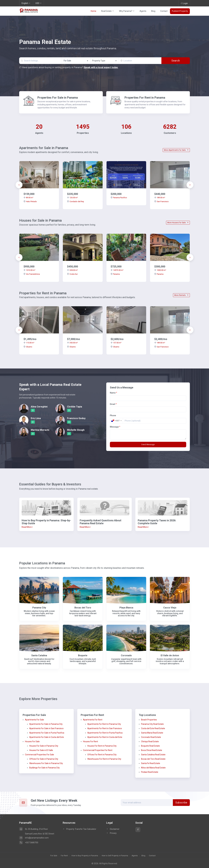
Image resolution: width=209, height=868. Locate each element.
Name (113, 393)
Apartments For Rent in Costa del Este (105, 737)
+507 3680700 (29, 843)
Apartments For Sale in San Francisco (46, 728)
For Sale (54, 856)
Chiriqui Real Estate (150, 741)
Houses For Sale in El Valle (41, 750)
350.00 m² (72, 343)
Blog (153, 11)
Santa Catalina (39, 655)
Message (115, 427)
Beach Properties (149, 720)
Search (176, 61)
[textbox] (105, 61)
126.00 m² (72, 198)
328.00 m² (72, 270)
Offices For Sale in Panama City (44, 759)
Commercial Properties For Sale (39, 755)
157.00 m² (116, 343)
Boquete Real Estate (150, 746)
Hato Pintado (30, 201)
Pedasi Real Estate (150, 772)
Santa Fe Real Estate (151, 763)
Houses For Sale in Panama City (44, 746)
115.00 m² (29, 343)
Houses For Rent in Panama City (102, 746)
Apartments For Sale (34, 720)
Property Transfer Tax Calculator (81, 829)
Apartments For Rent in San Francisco (105, 728)
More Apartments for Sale (176, 150)
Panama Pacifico (119, 198)
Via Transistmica (32, 274)
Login (184, 3)
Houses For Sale (32, 741)
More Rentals (181, 295)
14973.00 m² (117, 270)
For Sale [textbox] (67, 61)
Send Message (148, 444)
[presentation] (19, 185)
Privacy (111, 833)
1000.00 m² (160, 270)
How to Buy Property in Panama (85, 856)
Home (93, 11)
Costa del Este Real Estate (153, 728)
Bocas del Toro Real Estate (153, 759)
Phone (113, 415)
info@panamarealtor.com (34, 838)
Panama (115, 274)
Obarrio (28, 347)
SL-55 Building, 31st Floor (34, 829)
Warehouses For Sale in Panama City (46, 763)
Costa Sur (72, 274)
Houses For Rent (90, 741)
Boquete (83, 655)
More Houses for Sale (178, 223)
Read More (27, 527)
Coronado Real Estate (151, 737)
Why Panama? (127, 11)
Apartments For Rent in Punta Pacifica (105, 733)
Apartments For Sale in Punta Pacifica (47, 733)
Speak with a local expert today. (101, 67)
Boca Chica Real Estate (152, 750)
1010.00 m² (29, 270)
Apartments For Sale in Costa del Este (47, 737)
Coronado (126, 655)
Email (113, 404)
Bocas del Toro (83, 608)
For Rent (64, 856)
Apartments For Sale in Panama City (46, 724)
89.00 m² (28, 198)
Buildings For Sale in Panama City (44, 768)
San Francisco (161, 201)
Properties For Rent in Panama (145, 98)
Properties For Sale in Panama (58, 98)
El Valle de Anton (170, 655)
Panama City (39, 608)
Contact (164, 11)
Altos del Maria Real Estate (153, 768)
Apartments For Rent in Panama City (104, 724)
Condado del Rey (75, 201)
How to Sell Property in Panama (115, 856)
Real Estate (108, 11)
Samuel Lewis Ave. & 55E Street (40, 834)
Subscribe (181, 803)
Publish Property (180, 11)
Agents (143, 11)
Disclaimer (113, 829)
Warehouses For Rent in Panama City (104, 759)
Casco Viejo (170, 608)
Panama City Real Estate (152, 724)
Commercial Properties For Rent (98, 750)
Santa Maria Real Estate (152, 733)
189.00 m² (160, 198)
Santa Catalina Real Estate (153, 755)
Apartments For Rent (93, 720)
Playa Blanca (126, 608)
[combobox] (76, 61)
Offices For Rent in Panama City (102, 755)
